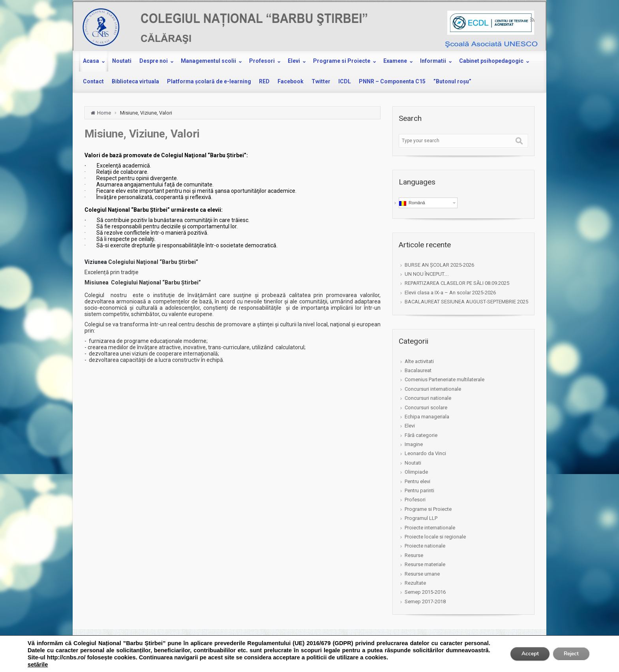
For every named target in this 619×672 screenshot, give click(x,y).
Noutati (413, 463)
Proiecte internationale (430, 528)
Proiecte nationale (425, 546)
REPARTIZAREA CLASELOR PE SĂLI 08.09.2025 (457, 283)
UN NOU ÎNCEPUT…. (427, 274)
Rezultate (415, 583)
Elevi (410, 426)
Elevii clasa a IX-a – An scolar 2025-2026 (450, 293)
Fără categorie (421, 435)
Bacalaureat (418, 370)
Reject (570, 654)
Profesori (415, 500)
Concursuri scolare (426, 408)
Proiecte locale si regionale (435, 537)
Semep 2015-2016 (425, 592)
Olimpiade (416, 472)
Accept (527, 654)
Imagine (414, 444)
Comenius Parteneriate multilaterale (445, 379)
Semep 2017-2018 (425, 601)
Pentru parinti (419, 490)
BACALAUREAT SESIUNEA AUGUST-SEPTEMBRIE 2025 (466, 302)
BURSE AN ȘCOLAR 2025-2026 (439, 265)
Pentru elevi (417, 481)
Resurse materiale (425, 564)
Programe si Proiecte (428, 509)
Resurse (414, 555)
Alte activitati (419, 361)
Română (412, 203)
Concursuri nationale (428, 398)
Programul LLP (421, 518)
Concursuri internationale (433, 389)
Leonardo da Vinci (425, 453)
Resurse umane (422, 574)
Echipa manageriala (427, 417)
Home (104, 113)
